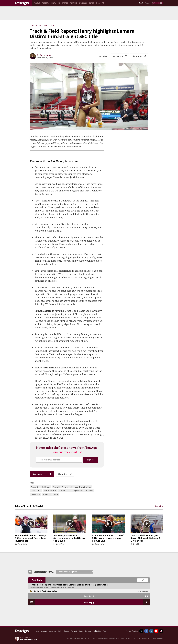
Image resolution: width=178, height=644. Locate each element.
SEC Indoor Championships (81, 487)
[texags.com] (22, 3)
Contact (67, 631)
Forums (37, 3)
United (91, 3)
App (104, 631)
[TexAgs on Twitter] (141, 631)
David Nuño (22, 544)
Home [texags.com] (37, 631)
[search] (104, 3)
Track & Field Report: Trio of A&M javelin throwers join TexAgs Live (108, 538)
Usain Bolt (89, 491)
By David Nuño (44, 55)
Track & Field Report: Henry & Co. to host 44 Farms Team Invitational (31, 538)
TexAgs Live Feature (60, 487)
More (98, 3)
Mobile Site (97, 631)
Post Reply (37, 580)
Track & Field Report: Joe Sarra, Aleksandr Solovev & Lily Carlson (145, 538)
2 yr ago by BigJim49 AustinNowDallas (62, 587)
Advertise (53, 631)
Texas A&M (47, 494)
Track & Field (35, 494)
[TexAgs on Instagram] (151, 631)
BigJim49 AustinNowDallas (45, 591)
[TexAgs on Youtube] (156, 631)
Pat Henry (46, 487)
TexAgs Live (35, 487)
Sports (65, 3)
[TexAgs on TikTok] (161, 631)
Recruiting (56, 3)
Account (44, 631)
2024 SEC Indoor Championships (71, 491)
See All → (159, 506)
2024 (56, 494)
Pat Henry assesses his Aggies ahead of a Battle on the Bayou (69, 538)
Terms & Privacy (77, 631)
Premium (73, 3)
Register (148, 3)
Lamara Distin (36, 491)
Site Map (88, 631)
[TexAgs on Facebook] (146, 631)
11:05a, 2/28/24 (143, 591)
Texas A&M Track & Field (42, 25)
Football (46, 3)
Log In (141, 3)
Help (60, 631)
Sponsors (83, 3)
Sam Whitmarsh (50, 491)
